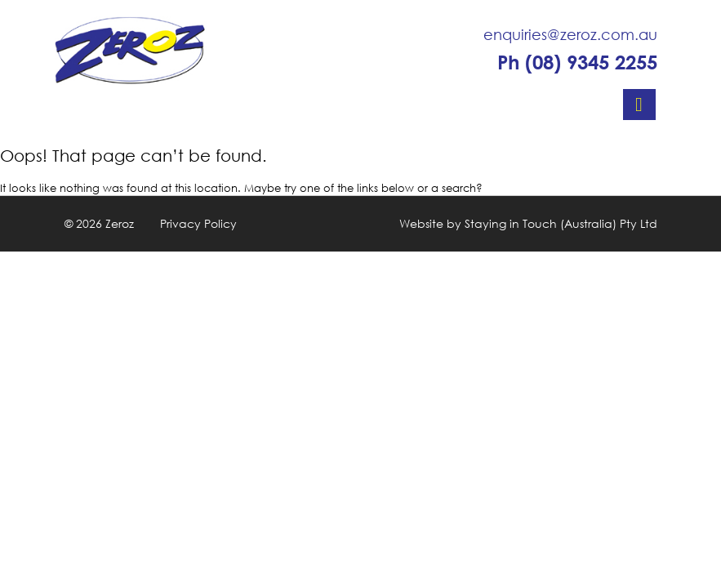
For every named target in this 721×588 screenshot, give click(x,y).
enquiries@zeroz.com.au (570, 34)
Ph (577, 62)
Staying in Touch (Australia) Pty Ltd (561, 223)
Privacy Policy (198, 223)
